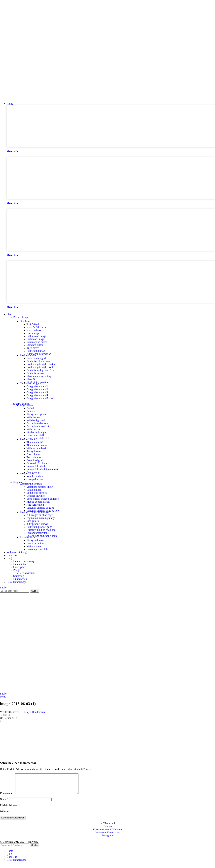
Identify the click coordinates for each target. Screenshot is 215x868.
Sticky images (34, 451)
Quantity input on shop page (42, 530)
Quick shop (33, 333)
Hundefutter (20, 564)
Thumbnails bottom (37, 445)
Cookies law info (36, 496)
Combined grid (35, 460)
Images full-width (36, 466)
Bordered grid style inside (40, 367)
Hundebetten (20, 579)
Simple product (35, 477)
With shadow (34, 417)
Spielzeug (18, 576)
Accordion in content (38, 426)
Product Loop (21, 317)
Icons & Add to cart (37, 327)
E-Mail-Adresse (9, 809)
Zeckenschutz (27, 573)
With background (36, 420)
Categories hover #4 (37, 395)
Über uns (107, 830)
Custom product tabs (37, 533)
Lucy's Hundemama (35, 712)
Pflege (17, 570)
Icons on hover (34, 330)
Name (4, 803)
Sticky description (36, 414)
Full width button (36, 351)
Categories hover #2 (37, 389)
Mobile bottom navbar (38, 502)
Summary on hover (37, 342)
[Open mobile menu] (3, 697)
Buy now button (35, 543)
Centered (31, 411)
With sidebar (33, 429)
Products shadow (36, 373)
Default (31, 408)
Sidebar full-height (36, 432)
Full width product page (39, 527)
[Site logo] (17, 98)
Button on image (35, 339)
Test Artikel (33, 324)
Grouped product (36, 479)
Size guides (33, 521)
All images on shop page (40, 515)
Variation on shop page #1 (40, 508)
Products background (41, 370)
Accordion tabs (37, 423)
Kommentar (7, 797)
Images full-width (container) (42, 469)
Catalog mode (34, 490)
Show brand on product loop (42, 536)
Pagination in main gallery (41, 518)
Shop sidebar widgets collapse (43, 499)
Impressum (101, 836)
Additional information (39, 354)
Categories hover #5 (40, 398)
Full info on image (36, 336)
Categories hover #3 (37, 392)
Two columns (34, 457)
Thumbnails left (35, 442)
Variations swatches (40, 487)
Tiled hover (33, 348)
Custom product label (38, 549)
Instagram (107, 839)
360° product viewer (37, 524)
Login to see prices (37, 493)
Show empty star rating (39, 376)
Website (4, 815)
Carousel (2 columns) (38, 463)
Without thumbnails (37, 448)
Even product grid (36, 358)
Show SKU (33, 379)
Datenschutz (114, 836)
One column (33, 454)
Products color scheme (39, 361)
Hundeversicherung (24, 561)
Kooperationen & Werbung (107, 833)
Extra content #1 (35, 435)
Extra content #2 (38, 438)
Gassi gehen (20, 567)
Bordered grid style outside (41, 364)
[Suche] (3, 588)
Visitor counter (34, 546)
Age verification (35, 505)
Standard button (35, 345)
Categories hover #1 (37, 386)
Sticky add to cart (36, 540)
